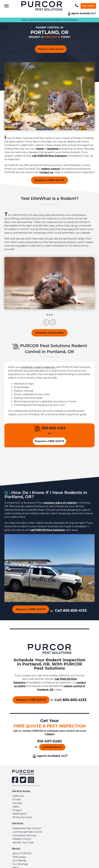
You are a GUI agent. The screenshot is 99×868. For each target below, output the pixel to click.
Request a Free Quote (51, 49)
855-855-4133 (53, 428)
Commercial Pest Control (27, 832)
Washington (20, 814)
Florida (17, 800)
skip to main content (2, 0)
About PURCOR (22, 853)
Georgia (17, 803)
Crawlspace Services (24, 835)
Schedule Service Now (50, 333)
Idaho (16, 807)
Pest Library (19, 857)
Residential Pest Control (27, 828)
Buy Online (88, 6)
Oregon (17, 810)
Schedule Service (52, 747)
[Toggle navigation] (6, 6)
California (18, 796)
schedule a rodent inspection (38, 367)
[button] (47, 324)
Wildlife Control (22, 839)
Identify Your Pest (23, 843)
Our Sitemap (20, 864)
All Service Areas (22, 817)
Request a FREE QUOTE (49, 180)
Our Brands (19, 861)
